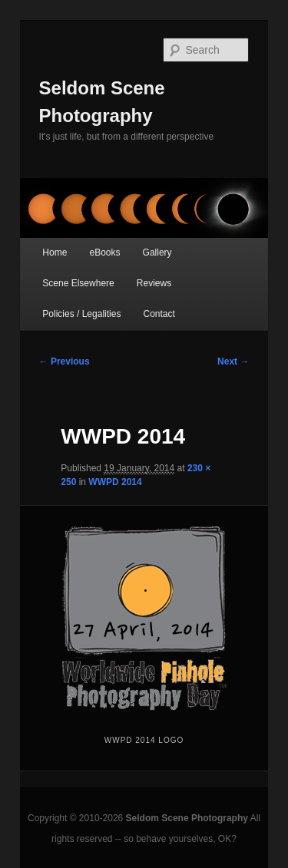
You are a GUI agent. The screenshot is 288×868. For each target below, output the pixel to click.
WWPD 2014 (115, 482)
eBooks (104, 252)
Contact (159, 314)
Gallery (157, 252)
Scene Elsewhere (78, 283)
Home (55, 252)
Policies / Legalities (81, 314)
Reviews (154, 283)
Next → (233, 361)
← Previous (65, 361)
